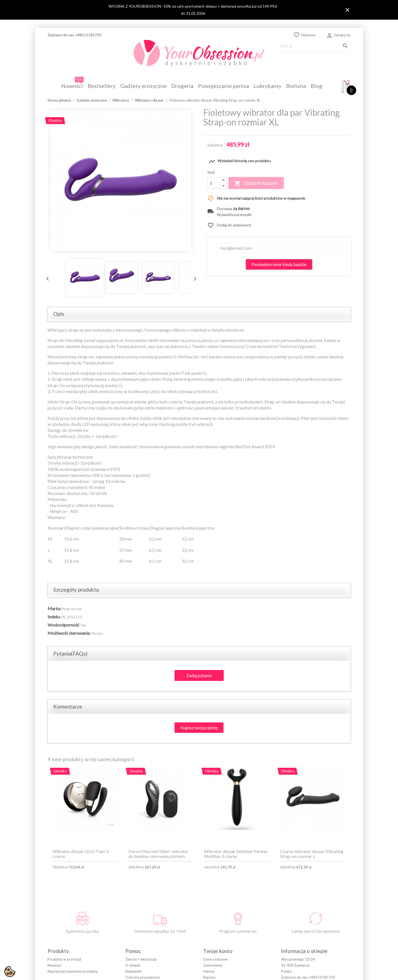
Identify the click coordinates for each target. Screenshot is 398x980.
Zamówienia (213, 965)
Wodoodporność (63, 625)
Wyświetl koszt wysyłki (234, 215)
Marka (54, 608)
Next (194, 278)
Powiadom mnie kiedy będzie (279, 264)
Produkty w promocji (64, 959)
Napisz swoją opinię (199, 727)
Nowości (54, 965)
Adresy (209, 971)
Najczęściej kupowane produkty (73, 971)
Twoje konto (218, 951)
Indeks (54, 617)
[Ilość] (214, 183)
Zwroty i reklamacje (141, 959)
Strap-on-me (71, 609)
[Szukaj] (314, 46)
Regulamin (134, 971)
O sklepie (133, 965)
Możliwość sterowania (69, 633)
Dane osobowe (215, 959)
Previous (46, 278)
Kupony (209, 977)
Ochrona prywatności (143, 977)
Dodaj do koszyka (256, 184)
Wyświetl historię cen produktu (240, 161)
